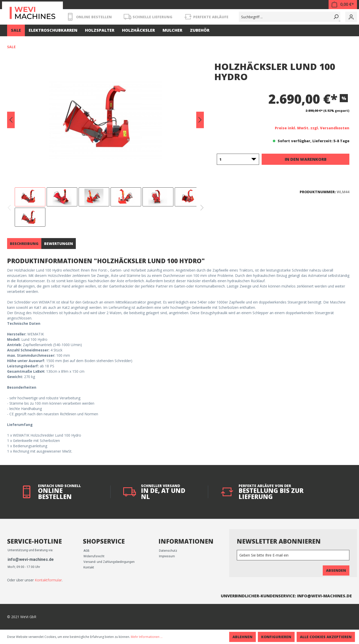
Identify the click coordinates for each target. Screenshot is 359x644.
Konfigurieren (276, 637)
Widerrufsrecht (94, 556)
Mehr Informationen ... (147, 637)
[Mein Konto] (351, 17)
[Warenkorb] (343, 5)
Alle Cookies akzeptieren (326, 637)
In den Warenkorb (306, 159)
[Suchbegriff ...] (285, 17)
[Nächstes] (200, 120)
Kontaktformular (48, 580)
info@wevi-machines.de (31, 559)
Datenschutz (168, 551)
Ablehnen (243, 637)
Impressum (167, 556)
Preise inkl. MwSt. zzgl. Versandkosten (312, 128)
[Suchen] (335, 17)
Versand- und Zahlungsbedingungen (109, 562)
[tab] (24, 244)
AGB (86, 551)
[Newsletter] (293, 555)
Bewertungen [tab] (59, 244)
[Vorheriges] (11, 120)
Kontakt (89, 567)
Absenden (336, 570)
